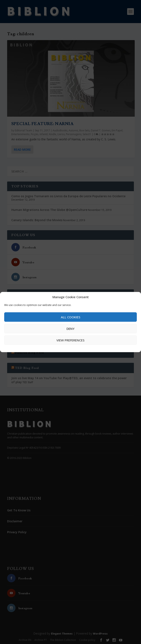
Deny (70, 329)
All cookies (71, 317)
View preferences (70, 340)
